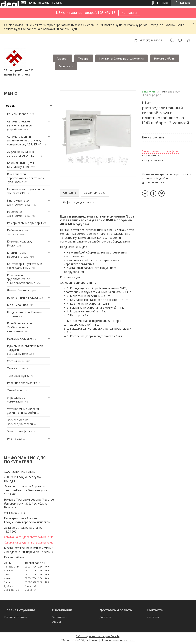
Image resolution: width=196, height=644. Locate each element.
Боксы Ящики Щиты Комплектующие (20, 165)
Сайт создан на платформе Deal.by (98, 636)
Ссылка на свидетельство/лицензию (29, 537)
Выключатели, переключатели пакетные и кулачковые (26, 178)
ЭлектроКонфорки (20, 431)
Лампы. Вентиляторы (21, 290)
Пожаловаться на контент (118, 640)
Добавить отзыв (180, 40)
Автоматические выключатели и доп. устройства (21, 125)
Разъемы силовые (19, 338)
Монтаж (65, 66)
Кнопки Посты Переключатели (18, 255)
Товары (84, 58)
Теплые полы (16, 368)
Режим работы (165, 58)
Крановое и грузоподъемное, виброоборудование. (21, 279)
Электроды (14, 439)
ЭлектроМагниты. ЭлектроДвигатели (20, 422)
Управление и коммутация (16, 400)
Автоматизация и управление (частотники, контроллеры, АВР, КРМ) (24, 140)
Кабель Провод (18, 114)
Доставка (105, 617)
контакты (129, 13)
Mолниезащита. (18, 305)
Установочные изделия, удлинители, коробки (23, 411)
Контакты (153, 617)
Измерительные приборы (24, 223)
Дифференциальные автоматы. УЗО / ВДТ (22, 154)
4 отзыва (162, 3)
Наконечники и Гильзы (22, 298)
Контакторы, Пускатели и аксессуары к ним (24, 266)
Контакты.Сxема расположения (122, 58)
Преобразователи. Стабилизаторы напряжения (20, 327)
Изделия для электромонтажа (19, 214)
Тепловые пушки (18, 376)
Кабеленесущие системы (18, 232)
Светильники (16, 361)
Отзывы (57, 622)
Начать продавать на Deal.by (45, 3)
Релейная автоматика (22, 383)
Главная (62, 58)
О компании (59, 617)
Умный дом (15, 390)
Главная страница (16, 617)
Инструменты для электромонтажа (19, 202)
